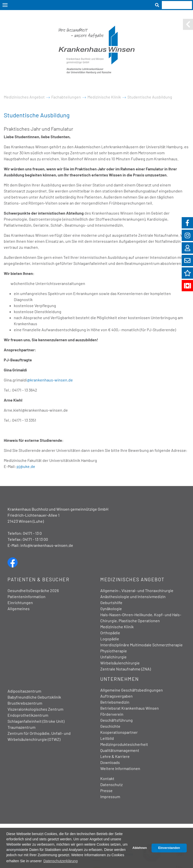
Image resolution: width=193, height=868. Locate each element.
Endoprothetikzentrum (28, 715)
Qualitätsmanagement (120, 750)
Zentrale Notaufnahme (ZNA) (126, 669)
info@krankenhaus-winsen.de (47, 545)
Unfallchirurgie (113, 657)
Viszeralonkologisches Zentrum (35, 709)
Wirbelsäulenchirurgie (120, 663)
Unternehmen (120, 679)
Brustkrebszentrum (25, 703)
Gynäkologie (111, 609)
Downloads (110, 762)
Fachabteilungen (66, 97)
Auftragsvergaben (116, 696)
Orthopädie (110, 633)
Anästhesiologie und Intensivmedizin (133, 596)
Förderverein (112, 714)
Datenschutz (111, 784)
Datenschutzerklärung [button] (61, 861)
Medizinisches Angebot (24, 97)
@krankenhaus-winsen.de (50, 380)
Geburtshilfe (111, 602)
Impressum (110, 797)
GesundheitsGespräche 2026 (33, 590)
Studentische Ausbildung (150, 97)
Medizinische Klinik (104, 97)
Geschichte (110, 726)
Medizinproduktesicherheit (124, 744)
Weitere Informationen (120, 768)
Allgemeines (19, 609)
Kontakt (107, 778)
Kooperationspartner (119, 732)
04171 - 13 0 (32, 533)
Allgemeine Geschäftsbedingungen (132, 690)
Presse (106, 790)
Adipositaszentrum (24, 691)
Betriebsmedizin (115, 702)
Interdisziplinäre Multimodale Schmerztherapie (141, 645)
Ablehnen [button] (140, 848)
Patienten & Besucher (38, 579)
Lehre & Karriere (115, 756)
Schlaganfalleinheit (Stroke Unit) (36, 721)
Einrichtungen (20, 602)
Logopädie (110, 639)
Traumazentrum (21, 727)
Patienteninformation (27, 596)
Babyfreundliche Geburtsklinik (34, 697)
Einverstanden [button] (169, 848)
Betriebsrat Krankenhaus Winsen (130, 708)
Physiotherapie (114, 651)
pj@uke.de (26, 466)
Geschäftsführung (116, 720)
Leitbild (107, 738)
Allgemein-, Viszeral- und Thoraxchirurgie (137, 590)
